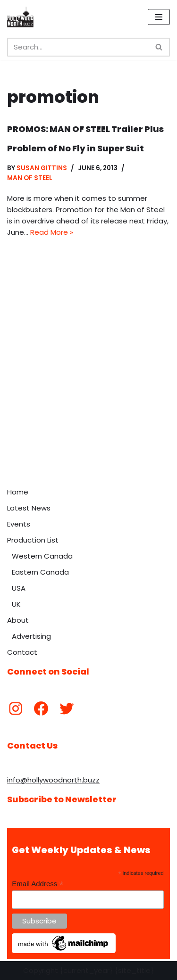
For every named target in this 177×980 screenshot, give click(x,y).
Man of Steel (30, 178)
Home (18, 492)
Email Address (38, 884)
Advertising (31, 636)
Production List (33, 540)
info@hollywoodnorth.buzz (53, 780)
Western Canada (42, 556)
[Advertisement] (88, 390)
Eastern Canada (40, 572)
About (18, 620)
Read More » (52, 232)
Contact (22, 652)
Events (19, 524)
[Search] (78, 47)
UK (16, 604)
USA (19, 588)
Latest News (29, 508)
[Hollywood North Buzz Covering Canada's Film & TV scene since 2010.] (20, 17)
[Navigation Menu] (159, 17)
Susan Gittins (42, 168)
